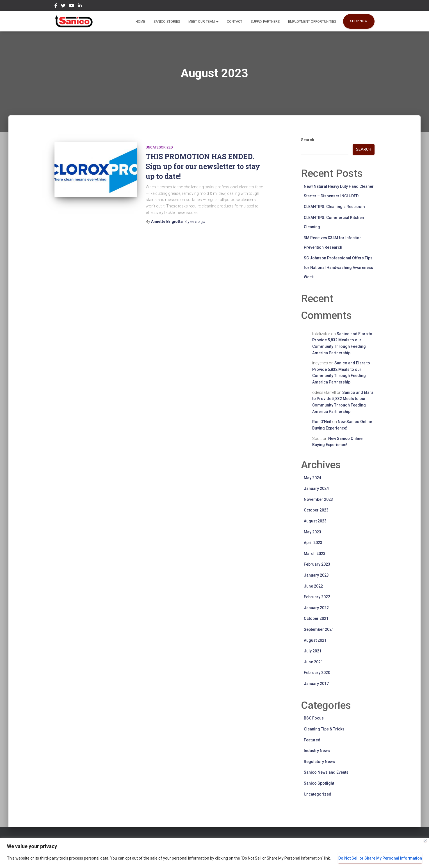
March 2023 (315, 554)
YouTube (72, 6)
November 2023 (318, 499)
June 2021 (313, 662)
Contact (235, 22)
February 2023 (317, 564)
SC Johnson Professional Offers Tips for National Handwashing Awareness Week (338, 267)
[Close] (425, 841)
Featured (312, 740)
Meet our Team (203, 22)
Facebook (56, 6)
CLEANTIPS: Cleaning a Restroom (334, 207)
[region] (214, 853)
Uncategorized (159, 147)
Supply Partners (265, 22)
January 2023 (316, 575)
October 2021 (316, 618)
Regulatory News (319, 762)
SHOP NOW (359, 21)
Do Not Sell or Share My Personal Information (380, 858)
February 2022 (317, 597)
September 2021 (319, 629)
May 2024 (312, 478)
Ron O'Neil (322, 422)
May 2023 (312, 532)
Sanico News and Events (326, 772)
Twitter (63, 6)
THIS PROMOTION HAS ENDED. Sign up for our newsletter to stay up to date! (203, 166)
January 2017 (316, 684)
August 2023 (315, 521)
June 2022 (313, 586)
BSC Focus (314, 718)
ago (195, 221)
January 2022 (316, 608)
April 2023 (313, 543)
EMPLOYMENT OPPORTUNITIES (312, 22)
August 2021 (315, 640)
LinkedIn (80, 6)
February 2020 (317, 673)
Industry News (317, 751)
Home (140, 22)
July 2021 (313, 651)
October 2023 (316, 510)
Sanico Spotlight (319, 783)
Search (308, 140)
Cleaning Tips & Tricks (324, 729)
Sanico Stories (167, 22)
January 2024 (316, 488)
